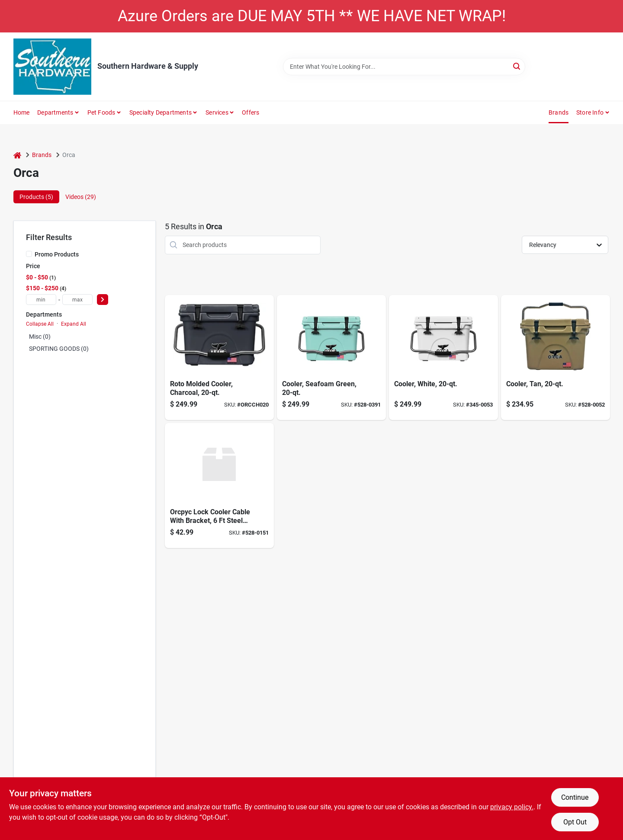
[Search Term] (404, 67)
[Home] (17, 155)
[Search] (517, 66)
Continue (575, 797)
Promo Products (57, 254)
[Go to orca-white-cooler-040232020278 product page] (443, 357)
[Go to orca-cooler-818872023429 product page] (219, 357)
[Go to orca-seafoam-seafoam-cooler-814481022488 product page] (331, 357)
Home (22, 112)
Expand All (74, 324)
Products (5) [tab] (36, 197)
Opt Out (575, 822)
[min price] (41, 300)
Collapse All (40, 324)
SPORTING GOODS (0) (59, 349)
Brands (559, 112)
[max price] (77, 300)
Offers (250, 112)
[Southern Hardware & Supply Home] (52, 67)
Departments (55, 112)
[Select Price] (103, 300)
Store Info (590, 112)
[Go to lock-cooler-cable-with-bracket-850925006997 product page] (219, 486)
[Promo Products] (29, 254)
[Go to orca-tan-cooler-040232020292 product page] (556, 357)
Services (217, 112)
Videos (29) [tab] (81, 197)
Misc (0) (40, 337)
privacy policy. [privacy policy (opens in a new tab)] (512, 807)
